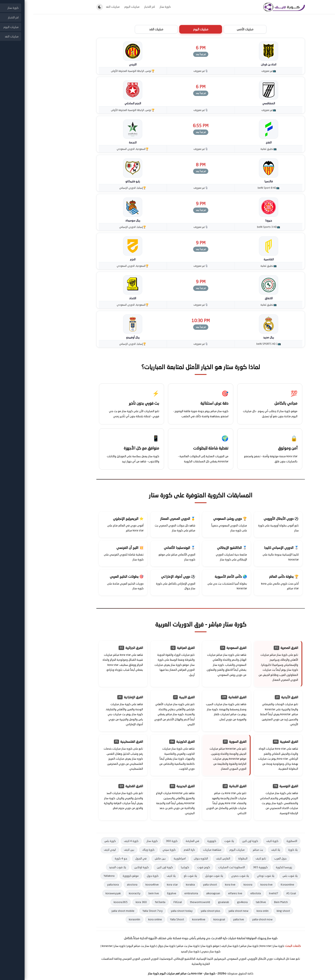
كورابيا (152, 867)
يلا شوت (196, 841)
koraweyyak (80, 893)
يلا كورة (260, 850)
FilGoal (145, 902)
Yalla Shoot (144, 919)
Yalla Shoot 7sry (119, 911)
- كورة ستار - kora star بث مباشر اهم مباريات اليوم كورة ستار (153, 973)
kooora (215, 884)
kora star (139, 884)
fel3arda (127, 902)
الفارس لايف (190, 858)
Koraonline (254, 884)
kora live (197, 884)
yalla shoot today (148, 911)
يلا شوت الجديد (84, 867)
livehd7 (240, 893)
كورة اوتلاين (108, 867)
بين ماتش (127, 858)
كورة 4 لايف (98, 841)
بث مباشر (225, 850)
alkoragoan (180, 893)
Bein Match (248, 902)
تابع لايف (228, 858)
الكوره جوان (168, 858)
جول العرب (247, 858)
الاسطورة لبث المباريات (198, 867)
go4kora (209, 902)
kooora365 (87, 902)
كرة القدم (156, 850)
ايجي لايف (77, 850)
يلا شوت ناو (157, 876)
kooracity (101, 893)
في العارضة (159, 841)
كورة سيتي (136, 850)
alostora (99, 884)
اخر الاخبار (116, 7)
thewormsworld (167, 902)
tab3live (228, 902)
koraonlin (101, 919)
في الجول (108, 858)
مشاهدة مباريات (179, 850)
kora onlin (229, 911)
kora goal (186, 919)
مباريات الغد (80, 7)
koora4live (119, 884)
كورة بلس (77, 841)
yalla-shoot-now (229, 919)
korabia (157, 884)
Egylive (139, 893)
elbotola (223, 893)
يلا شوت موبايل (181, 876)
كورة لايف (239, 841)
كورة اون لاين (217, 841)
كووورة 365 (227, 867)
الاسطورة (259, 841)
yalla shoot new (205, 911)
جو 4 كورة (88, 858)
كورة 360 (139, 841)
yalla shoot (177, 884)
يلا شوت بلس (257, 876)
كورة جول (120, 876)
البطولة (210, 858)
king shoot (250, 911)
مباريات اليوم (99, 7)
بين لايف (96, 850)
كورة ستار (132, 7)
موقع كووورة (98, 876)
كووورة (179, 841)
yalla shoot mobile (90, 911)
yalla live (205, 919)
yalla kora (80, 884)
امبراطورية (147, 858)
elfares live (202, 893)
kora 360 (108, 902)
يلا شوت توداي (233, 876)
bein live (121, 893)
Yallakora (76, 876)
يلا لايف (242, 850)
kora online (122, 919)
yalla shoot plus (177, 911)
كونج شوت (170, 867)
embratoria (158, 893)
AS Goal (258, 893)
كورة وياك (115, 850)
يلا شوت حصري (207, 876)
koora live (233, 884)
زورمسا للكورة (251, 867)
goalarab (190, 902)
